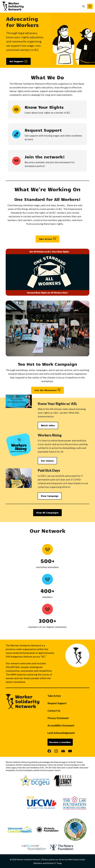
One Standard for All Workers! (47, 199)
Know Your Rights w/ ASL (58, 404)
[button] (90, 6)
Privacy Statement (58, 718)
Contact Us (54, 710)
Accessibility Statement (61, 725)
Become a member (60, 742)
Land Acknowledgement (61, 733)
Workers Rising (50, 435)
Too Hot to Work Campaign (47, 364)
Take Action (54, 696)
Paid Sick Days (49, 470)
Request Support (57, 703)
